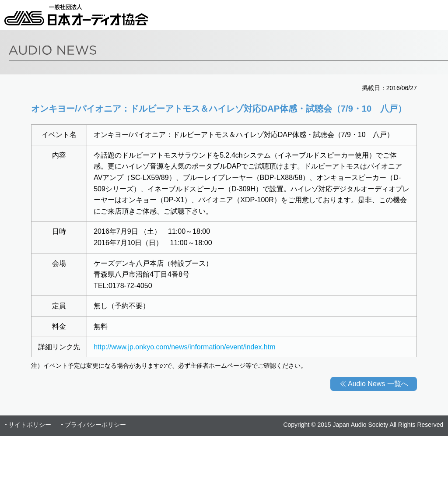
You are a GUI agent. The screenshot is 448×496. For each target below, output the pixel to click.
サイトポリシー (30, 425)
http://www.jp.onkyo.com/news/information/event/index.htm (184, 347)
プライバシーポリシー (95, 425)
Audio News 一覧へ (378, 384)
